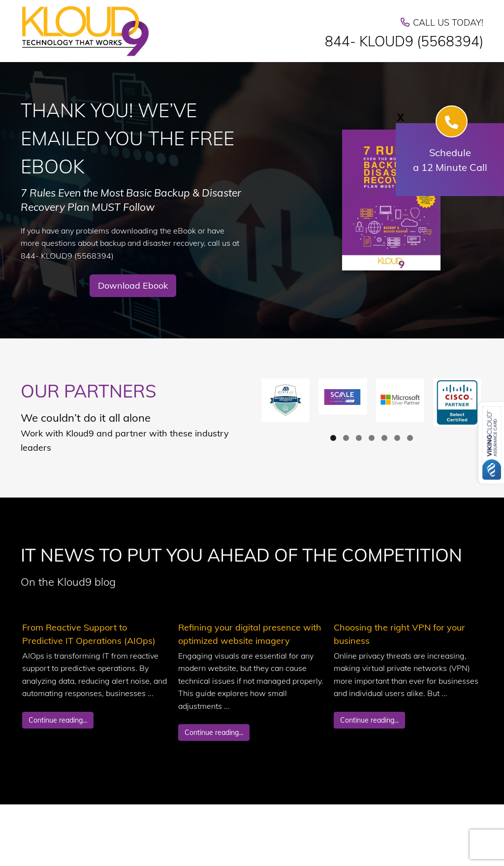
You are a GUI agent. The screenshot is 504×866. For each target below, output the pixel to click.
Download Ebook (133, 285)
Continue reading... (58, 720)
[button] (285, 400)
